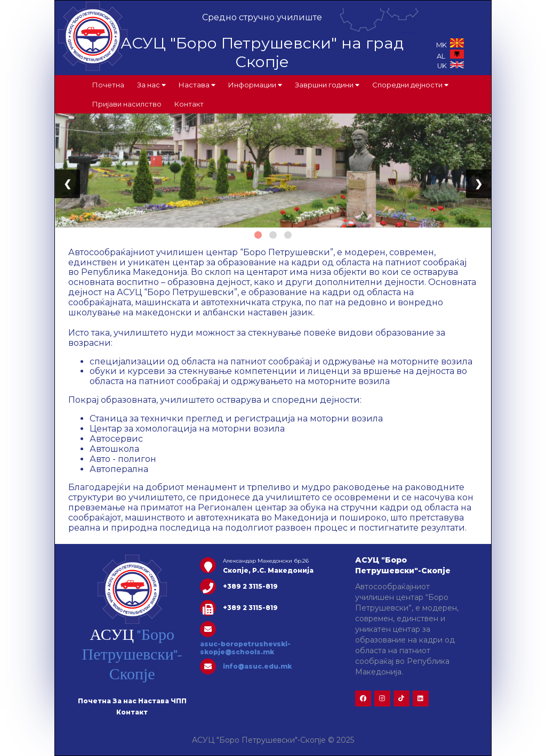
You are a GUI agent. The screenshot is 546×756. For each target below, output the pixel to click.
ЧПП (179, 701)
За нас (151, 85)
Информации (255, 85)
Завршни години (327, 85)
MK (450, 45)
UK (451, 66)
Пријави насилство (127, 104)
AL (450, 56)
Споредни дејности (410, 85)
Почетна (108, 85)
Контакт (189, 104)
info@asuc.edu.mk (257, 666)
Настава (197, 85)
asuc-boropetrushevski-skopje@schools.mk (245, 648)
